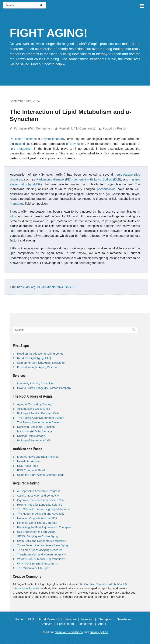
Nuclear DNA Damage (31, 436)
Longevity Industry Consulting (36, 383)
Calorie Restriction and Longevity (38, 496)
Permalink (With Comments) (33, 128)
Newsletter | (126, 619)
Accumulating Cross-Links (34, 409)
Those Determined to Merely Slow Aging (43, 545)
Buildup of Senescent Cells (34, 440)
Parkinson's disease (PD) (54, 179)
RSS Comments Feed (31, 470)
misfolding (22, 144)
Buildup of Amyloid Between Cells (38, 413)
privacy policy (99, 632)
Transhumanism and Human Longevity (42, 554)
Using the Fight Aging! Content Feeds (41, 475)
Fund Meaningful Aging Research (38, 367)
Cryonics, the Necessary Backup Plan (41, 500)
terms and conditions (69, 632)
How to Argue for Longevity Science (40, 505)
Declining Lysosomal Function (36, 427)
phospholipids (106, 189)
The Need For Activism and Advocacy (41, 514)
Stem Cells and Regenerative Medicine (42, 541)
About (104, 624)
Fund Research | (51, 619)
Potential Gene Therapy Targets (37, 523)
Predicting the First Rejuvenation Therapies (44, 527)
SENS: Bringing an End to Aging (37, 536)
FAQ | (33, 619)
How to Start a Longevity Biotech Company (44, 388)
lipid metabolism (21, 149)
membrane (17, 204)
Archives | (49, 624)
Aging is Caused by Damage (35, 404)
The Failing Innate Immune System (39, 422)
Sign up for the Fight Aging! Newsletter (41, 363)
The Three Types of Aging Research (40, 550)
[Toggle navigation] (141, 5)
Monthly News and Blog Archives (38, 457)
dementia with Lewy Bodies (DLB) (97, 179)
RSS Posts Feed (28, 466)
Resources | (88, 624)
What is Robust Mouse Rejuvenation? (41, 559)
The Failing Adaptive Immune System (41, 418)
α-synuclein (77, 144)
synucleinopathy (54, 139)
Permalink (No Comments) (77, 128)
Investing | (89, 619)
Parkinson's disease (23, 139)
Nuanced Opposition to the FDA (37, 518)
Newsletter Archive (29, 461)
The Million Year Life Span (34, 568)
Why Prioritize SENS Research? (37, 563)
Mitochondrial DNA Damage (35, 431)
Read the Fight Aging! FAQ (34, 358)
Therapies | (107, 619)
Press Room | (68, 624)
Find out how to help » (48, 64)
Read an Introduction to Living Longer (41, 354)
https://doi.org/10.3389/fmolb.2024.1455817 (47, 287)
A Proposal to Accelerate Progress (39, 491)
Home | (21, 619)
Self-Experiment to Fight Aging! (37, 532)
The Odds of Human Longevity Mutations (43, 509)
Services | (73, 619)
